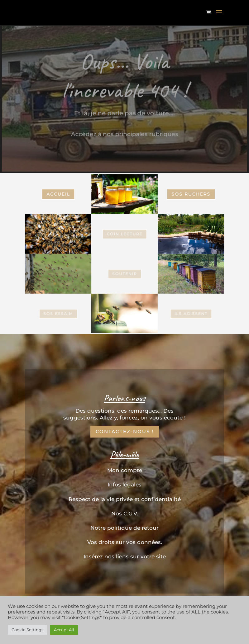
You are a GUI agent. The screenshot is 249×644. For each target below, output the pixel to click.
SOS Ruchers (191, 194)
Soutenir (124, 274)
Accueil (58, 194)
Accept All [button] (64, 630)
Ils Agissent (191, 313)
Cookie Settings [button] (27, 630)
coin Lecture (124, 234)
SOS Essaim (58, 234)
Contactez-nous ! (125, 431)
